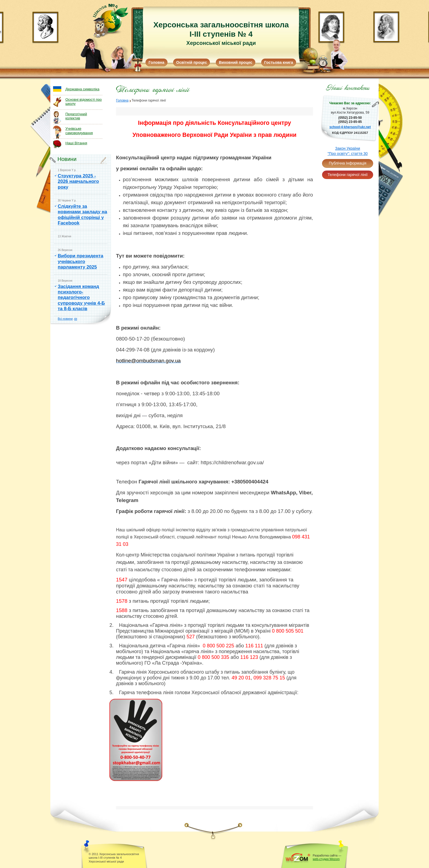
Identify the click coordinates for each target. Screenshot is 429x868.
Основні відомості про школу (84, 102)
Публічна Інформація (348, 163)
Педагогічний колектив (76, 116)
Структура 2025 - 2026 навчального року (78, 181)
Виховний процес (236, 62)
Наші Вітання (76, 143)
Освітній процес (192, 62)
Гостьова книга (279, 62)
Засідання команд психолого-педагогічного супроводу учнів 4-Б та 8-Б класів (81, 298)
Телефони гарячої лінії (347, 175)
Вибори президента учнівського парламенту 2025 (80, 261)
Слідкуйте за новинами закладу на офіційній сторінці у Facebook (82, 215)
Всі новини (65, 319)
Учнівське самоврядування (79, 131)
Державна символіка (82, 89)
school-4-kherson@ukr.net (350, 127)
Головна (156, 62)
